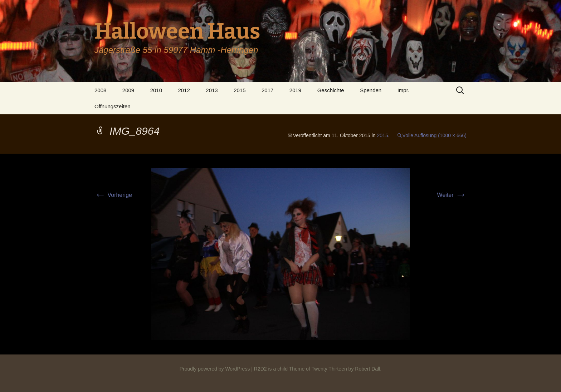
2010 (156, 90)
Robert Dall (367, 369)
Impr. (403, 90)
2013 (212, 90)
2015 (240, 90)
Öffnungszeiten (113, 106)
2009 (128, 90)
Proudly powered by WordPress (215, 369)
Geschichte (331, 90)
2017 (267, 90)
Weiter (452, 195)
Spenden (371, 90)
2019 (295, 90)
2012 (184, 90)
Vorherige (113, 195)
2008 (100, 90)
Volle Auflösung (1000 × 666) (435, 135)
